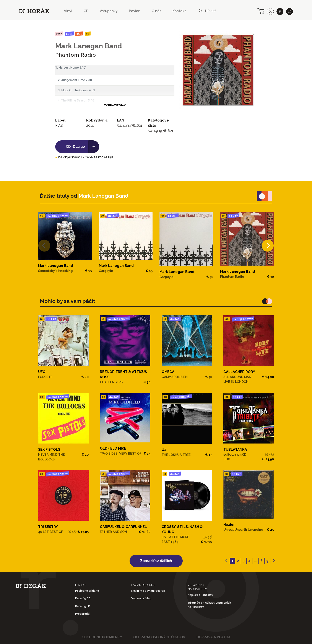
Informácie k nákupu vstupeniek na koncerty (209, 605)
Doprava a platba (214, 637)
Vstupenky (109, 11)
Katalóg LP (83, 606)
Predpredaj (83, 614)
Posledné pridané (87, 591)
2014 (69, 34)
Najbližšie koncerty (200, 595)
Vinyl (68, 11)
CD (86, 11)
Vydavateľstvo (141, 598)
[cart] (261, 11)
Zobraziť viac (115, 105)
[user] (270, 11)
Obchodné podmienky (102, 637)
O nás (156, 11)
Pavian (135, 11)
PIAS (79, 34)
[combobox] (223, 11)
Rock (59, 34)
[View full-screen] (252, 36)
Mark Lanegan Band (89, 46)
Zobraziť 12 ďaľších (156, 561)
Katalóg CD (83, 598)
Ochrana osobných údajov (159, 637)
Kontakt (179, 11)
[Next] (268, 246)
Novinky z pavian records (148, 591)
